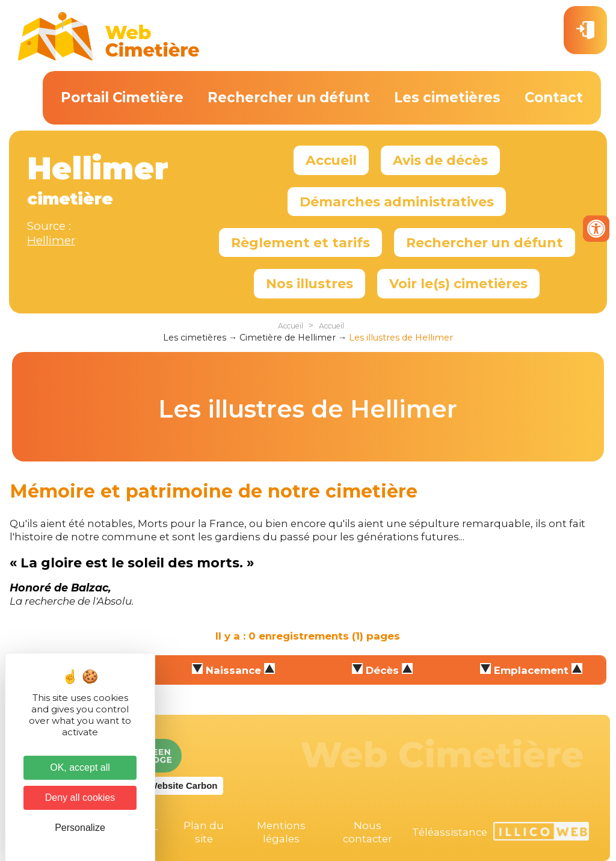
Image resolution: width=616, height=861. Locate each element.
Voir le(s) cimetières (458, 283)
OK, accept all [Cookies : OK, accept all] (80, 767)
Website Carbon (183, 785)
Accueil (331, 160)
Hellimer (51, 240)
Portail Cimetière (122, 97)
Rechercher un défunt (289, 97)
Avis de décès (440, 160)
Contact (554, 97)
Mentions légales (281, 832)
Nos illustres (310, 283)
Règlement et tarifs (300, 242)
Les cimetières (447, 97)
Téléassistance (450, 832)
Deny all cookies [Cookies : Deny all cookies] (80, 798)
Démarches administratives (397, 202)
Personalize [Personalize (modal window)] (80, 828)
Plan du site (204, 832)
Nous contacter (368, 832)
